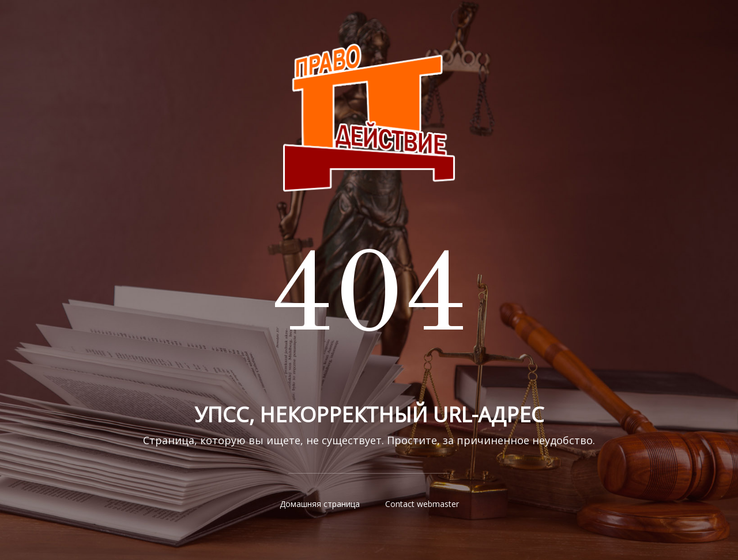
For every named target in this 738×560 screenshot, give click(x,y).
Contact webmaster (422, 504)
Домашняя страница (320, 504)
